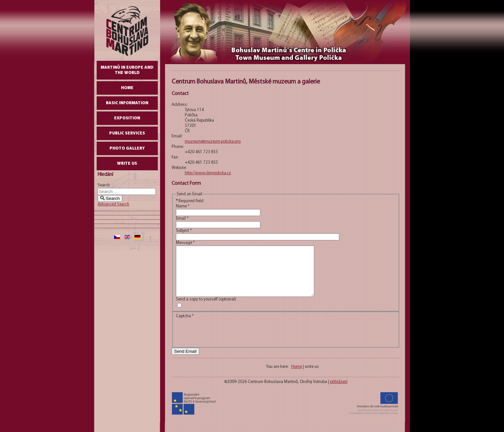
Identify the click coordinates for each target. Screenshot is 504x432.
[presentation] (226, 342)
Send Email (185, 361)
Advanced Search (113, 204)
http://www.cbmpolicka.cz (208, 173)
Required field (190, 201)
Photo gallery (127, 148)
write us (127, 164)
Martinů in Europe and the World (127, 70)
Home (127, 88)
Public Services (127, 133)
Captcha (185, 326)
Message (185, 243)
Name (183, 206)
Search (104, 185)
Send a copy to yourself (197, 309)
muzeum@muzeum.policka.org (213, 142)
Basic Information (127, 103)
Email (182, 218)
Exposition (127, 118)
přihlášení (339, 392)
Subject (184, 231)
